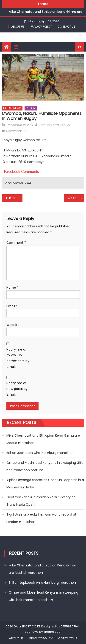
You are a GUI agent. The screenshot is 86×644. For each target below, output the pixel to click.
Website (13, 325)
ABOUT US (18, 27)
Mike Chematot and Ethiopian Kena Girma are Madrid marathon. (43, 439)
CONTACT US (67, 27)
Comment (16, 243)
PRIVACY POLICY (41, 27)
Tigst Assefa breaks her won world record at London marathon (41, 518)
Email (12, 306)
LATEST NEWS (12, 108)
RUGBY (31, 108)
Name (12, 287)
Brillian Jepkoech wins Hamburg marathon (40, 453)
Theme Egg (52, 632)
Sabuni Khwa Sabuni (55, 125)
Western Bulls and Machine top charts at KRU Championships (76, 198)
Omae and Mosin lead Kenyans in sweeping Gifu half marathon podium (45, 466)
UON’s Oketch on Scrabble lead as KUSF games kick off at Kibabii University (15, 198)
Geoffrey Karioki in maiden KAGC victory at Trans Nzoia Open (41, 501)
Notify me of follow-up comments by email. (18, 358)
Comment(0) (16, 131)
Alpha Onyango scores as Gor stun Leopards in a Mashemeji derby (45, 484)
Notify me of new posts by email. (17, 389)
